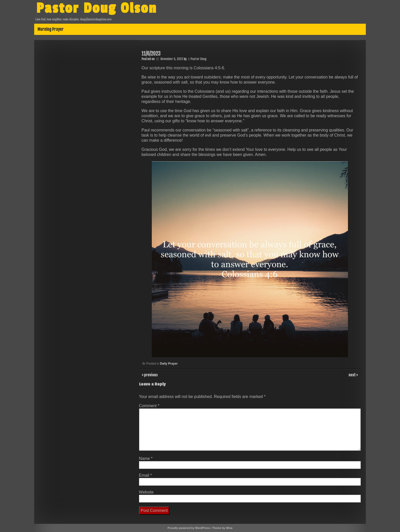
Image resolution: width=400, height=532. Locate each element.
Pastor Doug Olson (97, 8)
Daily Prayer (169, 364)
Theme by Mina (222, 528)
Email (146, 475)
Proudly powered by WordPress (189, 528)
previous (151, 375)
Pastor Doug (198, 59)
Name (146, 458)
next (353, 375)
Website (146, 492)
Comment (149, 406)
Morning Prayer (51, 29)
